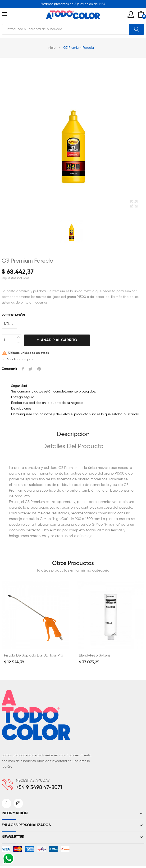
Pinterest (39, 369)
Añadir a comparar (19, 359)
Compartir (23, 369)
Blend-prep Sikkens (95, 655)
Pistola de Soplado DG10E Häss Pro (34, 655)
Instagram (18, 803)
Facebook (6, 803)
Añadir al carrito (59, 340)
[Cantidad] (9, 340)
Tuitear (30, 369)
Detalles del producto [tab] (73, 446)
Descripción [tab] (73, 434)
